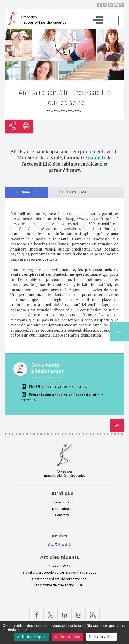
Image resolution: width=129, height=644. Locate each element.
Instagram (116, 5)
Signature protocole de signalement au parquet (59, 573)
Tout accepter (31, 637)
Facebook (100, 5)
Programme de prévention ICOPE (59, 586)
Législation (62, 503)
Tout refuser (67, 637)
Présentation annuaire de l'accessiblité (62, 397)
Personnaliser (101, 637)
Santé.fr (97, 158)
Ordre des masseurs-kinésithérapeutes (44, 20)
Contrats (62, 515)
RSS (121, 5)
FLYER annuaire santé (54, 387)
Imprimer (26, 126)
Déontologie (62, 509)
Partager (12, 126)
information (27, 192)
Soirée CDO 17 (59, 567)
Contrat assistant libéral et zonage (59, 579)
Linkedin (111, 5)
